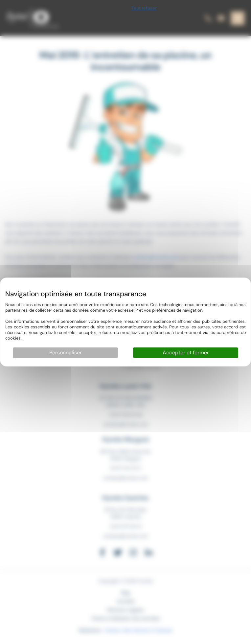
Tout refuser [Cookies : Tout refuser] (144, 8)
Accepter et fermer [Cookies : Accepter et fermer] (186, 353)
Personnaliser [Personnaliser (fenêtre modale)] (66, 353)
